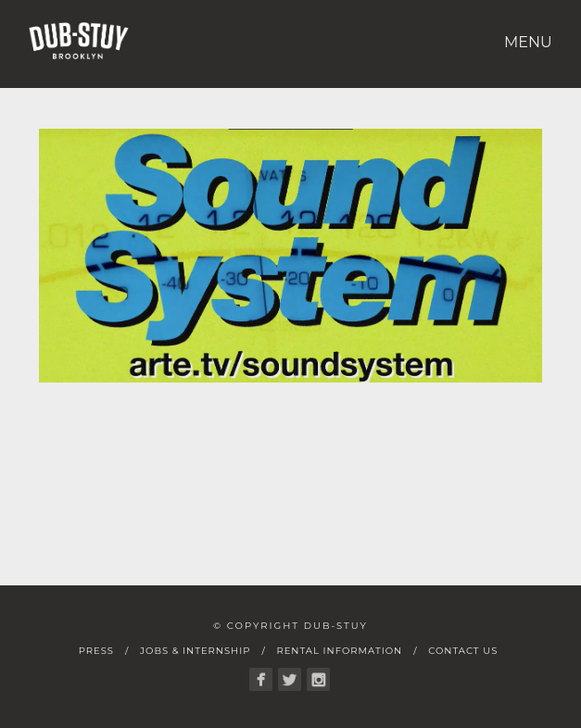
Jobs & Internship (195, 651)
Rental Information (339, 651)
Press (96, 651)
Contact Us (463, 651)
